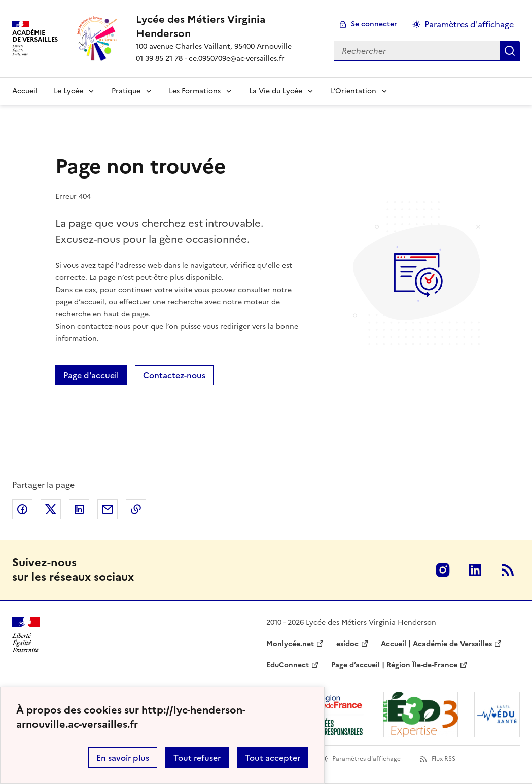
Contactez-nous (174, 375)
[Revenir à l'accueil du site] (26, 635)
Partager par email (108, 509)
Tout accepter (273, 758)
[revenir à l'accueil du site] (227, 26)
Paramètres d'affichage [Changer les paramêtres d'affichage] (469, 24)
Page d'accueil (91, 375)
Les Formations (195, 91)
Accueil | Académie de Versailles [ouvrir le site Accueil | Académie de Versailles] (436, 644)
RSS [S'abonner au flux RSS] (508, 570)
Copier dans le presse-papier (136, 509)
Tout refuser (197, 758)
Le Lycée (68, 91)
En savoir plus (123, 758)
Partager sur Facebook (22, 509)
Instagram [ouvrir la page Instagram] (443, 570)
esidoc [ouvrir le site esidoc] (347, 644)
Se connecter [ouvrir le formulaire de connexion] (374, 24)
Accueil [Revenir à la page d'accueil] (25, 91)
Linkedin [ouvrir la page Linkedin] (475, 570)
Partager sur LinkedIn (79, 509)
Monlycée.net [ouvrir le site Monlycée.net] (290, 644)
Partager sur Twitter (51, 509)
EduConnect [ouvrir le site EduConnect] (288, 665)
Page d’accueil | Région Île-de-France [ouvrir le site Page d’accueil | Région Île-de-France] (394, 665)
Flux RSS (444, 759)
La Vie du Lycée (276, 91)
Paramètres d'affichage (366, 759)
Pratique (126, 91)
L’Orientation (353, 91)
